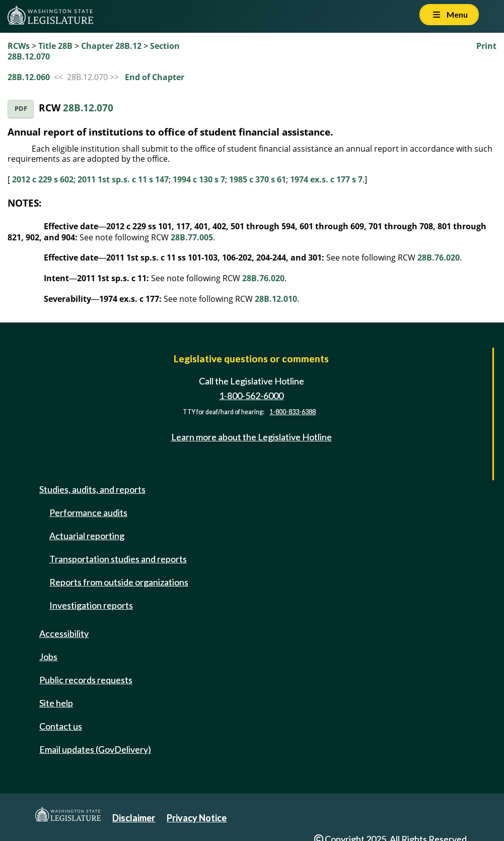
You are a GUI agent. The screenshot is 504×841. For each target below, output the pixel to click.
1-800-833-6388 (293, 412)
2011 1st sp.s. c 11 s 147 (123, 179)
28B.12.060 (29, 77)
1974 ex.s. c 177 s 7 (326, 179)
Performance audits (88, 512)
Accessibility (64, 633)
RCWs (19, 46)
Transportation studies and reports (118, 559)
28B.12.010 (276, 299)
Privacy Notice (197, 818)
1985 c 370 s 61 (258, 179)
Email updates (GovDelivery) (95, 749)
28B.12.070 (88, 108)
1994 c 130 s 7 (199, 179)
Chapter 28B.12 (111, 46)
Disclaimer (134, 818)
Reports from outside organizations (119, 582)
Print (486, 46)
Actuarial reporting (87, 536)
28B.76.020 (439, 257)
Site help (56, 703)
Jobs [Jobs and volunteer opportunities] (48, 657)
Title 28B (55, 46)
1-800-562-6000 (251, 396)
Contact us (61, 726)
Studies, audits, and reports (92, 489)
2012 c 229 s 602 (43, 179)
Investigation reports (91, 605)
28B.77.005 (192, 237)
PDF (21, 109)
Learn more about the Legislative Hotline (251, 437)
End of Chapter (155, 77)
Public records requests (86, 680)
